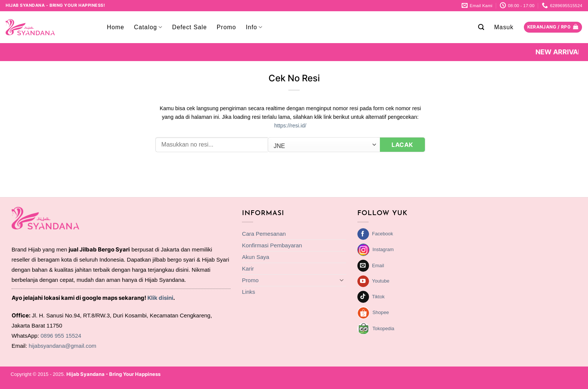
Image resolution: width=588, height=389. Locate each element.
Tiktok (378, 297)
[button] (481, 27)
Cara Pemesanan (264, 234)
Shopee (381, 312)
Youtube (381, 281)
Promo (226, 27)
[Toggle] (342, 280)
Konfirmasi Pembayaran (272, 245)
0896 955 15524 (61, 336)
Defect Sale (190, 27)
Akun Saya (256, 257)
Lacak (402, 145)
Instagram (383, 249)
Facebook (382, 234)
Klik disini (160, 298)
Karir (248, 269)
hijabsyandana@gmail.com (63, 346)
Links (248, 292)
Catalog (148, 27)
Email (378, 266)
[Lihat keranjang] (553, 27)
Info (254, 27)
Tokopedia (383, 328)
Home (115, 27)
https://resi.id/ (290, 126)
